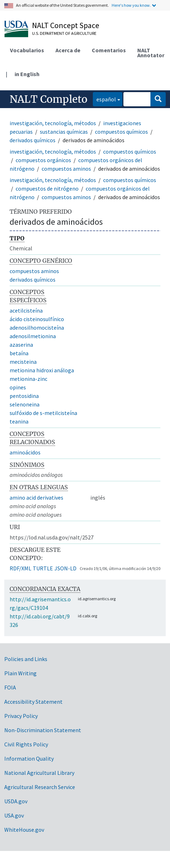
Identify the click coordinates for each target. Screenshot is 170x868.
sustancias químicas (64, 132)
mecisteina (23, 362)
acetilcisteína (26, 310)
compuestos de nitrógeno (47, 188)
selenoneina (25, 404)
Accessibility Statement (33, 702)
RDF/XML (20, 568)
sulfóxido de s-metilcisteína (43, 413)
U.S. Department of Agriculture (64, 33)
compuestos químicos (121, 132)
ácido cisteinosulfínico (37, 319)
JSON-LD (65, 568)
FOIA (10, 687)
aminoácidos (25, 452)
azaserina (21, 345)
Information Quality (29, 758)
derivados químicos (33, 140)
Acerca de (68, 50)
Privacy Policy (21, 716)
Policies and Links (26, 659)
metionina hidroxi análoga (42, 370)
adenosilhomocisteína (37, 328)
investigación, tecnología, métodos (53, 123)
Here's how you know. (131, 5)
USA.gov (14, 815)
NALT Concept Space (66, 25)
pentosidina (24, 396)
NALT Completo (49, 99)
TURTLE (43, 568)
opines (18, 387)
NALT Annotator (151, 53)
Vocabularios (27, 50)
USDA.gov (16, 801)
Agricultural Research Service (40, 787)
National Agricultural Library (39, 773)
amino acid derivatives (36, 497)
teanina (19, 421)
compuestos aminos (66, 169)
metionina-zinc (28, 379)
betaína (19, 353)
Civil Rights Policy (26, 744)
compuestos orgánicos (43, 160)
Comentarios (109, 50)
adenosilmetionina (33, 336)
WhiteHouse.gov (24, 830)
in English (27, 74)
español (104, 99)
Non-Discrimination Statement (43, 730)
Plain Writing (20, 673)
